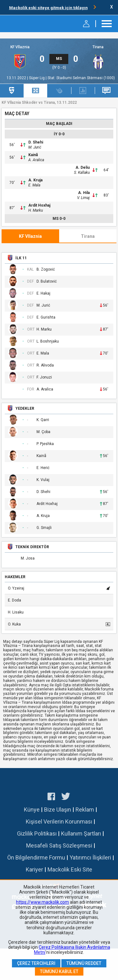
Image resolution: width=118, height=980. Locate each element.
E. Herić (43, 468)
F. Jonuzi (44, 377)
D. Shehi (36, 142)
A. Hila (84, 193)
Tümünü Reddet (84, 963)
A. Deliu (83, 167)
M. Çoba (43, 432)
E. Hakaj (43, 293)
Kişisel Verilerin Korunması (59, 822)
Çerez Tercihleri (36, 963)
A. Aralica (36, 160)
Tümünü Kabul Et (59, 971)
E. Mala (34, 185)
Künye (32, 810)
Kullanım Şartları (81, 833)
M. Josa (28, 558)
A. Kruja (35, 180)
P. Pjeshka (45, 444)
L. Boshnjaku (48, 341)
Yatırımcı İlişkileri (90, 857)
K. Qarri (43, 420)
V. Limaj (83, 198)
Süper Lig (37, 78)
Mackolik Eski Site (70, 869)
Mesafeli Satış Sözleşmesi (59, 845)
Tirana (98, 47)
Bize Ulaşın (58, 810)
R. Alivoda (45, 365)
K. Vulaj (43, 480)
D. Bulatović (47, 282)
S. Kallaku (82, 173)
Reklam (85, 810)
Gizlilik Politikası (37, 833)
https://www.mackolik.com (42, 902)
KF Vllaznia (20, 47)
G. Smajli (44, 528)
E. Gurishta (46, 317)
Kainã (33, 155)
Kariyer (34, 869)
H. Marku (36, 210)
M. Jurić (35, 147)
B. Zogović (46, 270)
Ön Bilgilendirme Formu (36, 857)
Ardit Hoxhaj (39, 205)
